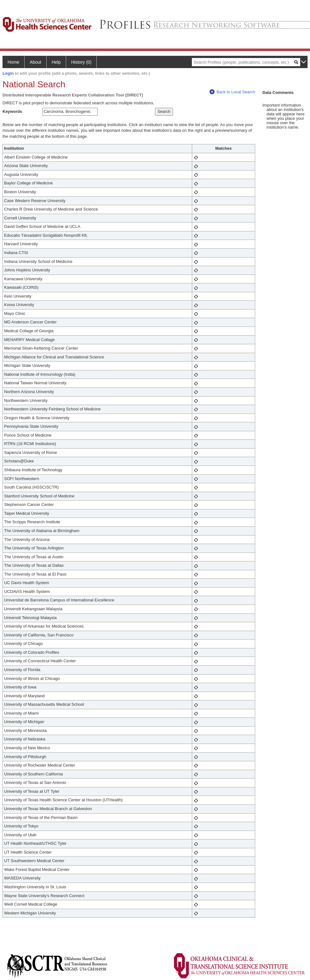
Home (13, 62)
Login (8, 73)
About (35, 62)
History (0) (81, 62)
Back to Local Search (232, 92)
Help (56, 62)
